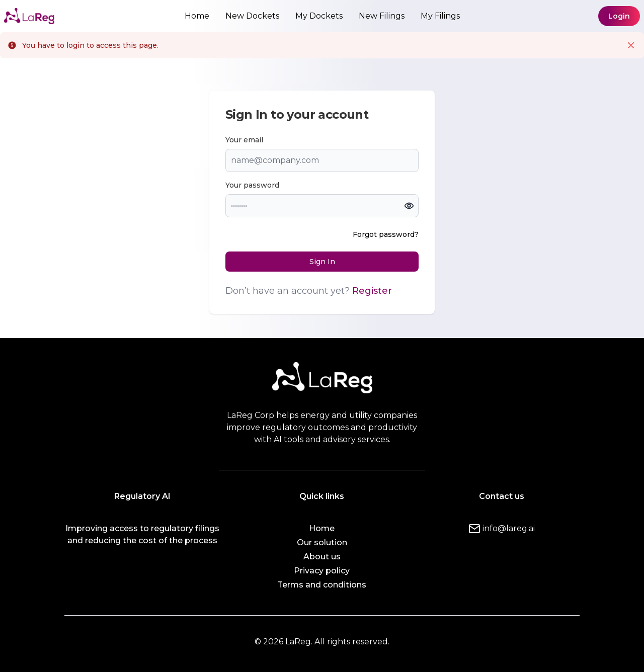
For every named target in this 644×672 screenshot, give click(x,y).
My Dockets (319, 16)
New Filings (382, 16)
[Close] (631, 45)
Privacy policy (322, 571)
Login (619, 16)
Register (372, 291)
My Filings (440, 16)
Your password (252, 185)
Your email (244, 140)
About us (322, 557)
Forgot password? (386, 234)
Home (197, 16)
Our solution (322, 542)
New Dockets (252, 16)
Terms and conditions (322, 585)
